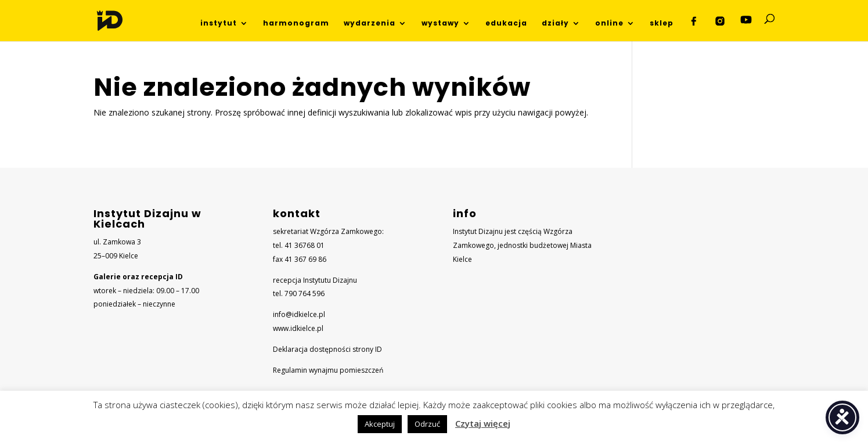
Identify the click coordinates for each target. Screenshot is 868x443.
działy (555, 24)
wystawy (440, 24)
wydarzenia (370, 24)
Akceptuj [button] (380, 424)
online (609, 24)
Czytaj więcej (483, 423)
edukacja (506, 24)
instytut (219, 24)
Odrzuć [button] (427, 424)
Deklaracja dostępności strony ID (327, 349)
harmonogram (296, 24)
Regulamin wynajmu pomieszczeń (328, 370)
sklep (662, 24)
